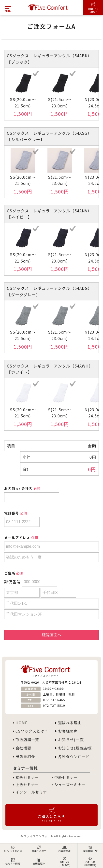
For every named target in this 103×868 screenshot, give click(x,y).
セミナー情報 (13, 862)
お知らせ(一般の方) (64, 862)
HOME (20, 723)
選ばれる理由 (39, 849)
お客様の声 (64, 849)
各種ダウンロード (72, 757)
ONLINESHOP (93, 8)
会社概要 (22, 748)
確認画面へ (52, 635)
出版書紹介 (39, 862)
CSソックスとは (13, 849)
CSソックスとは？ (30, 731)
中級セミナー (65, 778)
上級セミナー (26, 785)
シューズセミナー (69, 785)
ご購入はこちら (52, 815)
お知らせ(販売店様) (90, 862)
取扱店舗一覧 (90, 849)
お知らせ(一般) (70, 740)
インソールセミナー (32, 792)
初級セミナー (26, 778)
